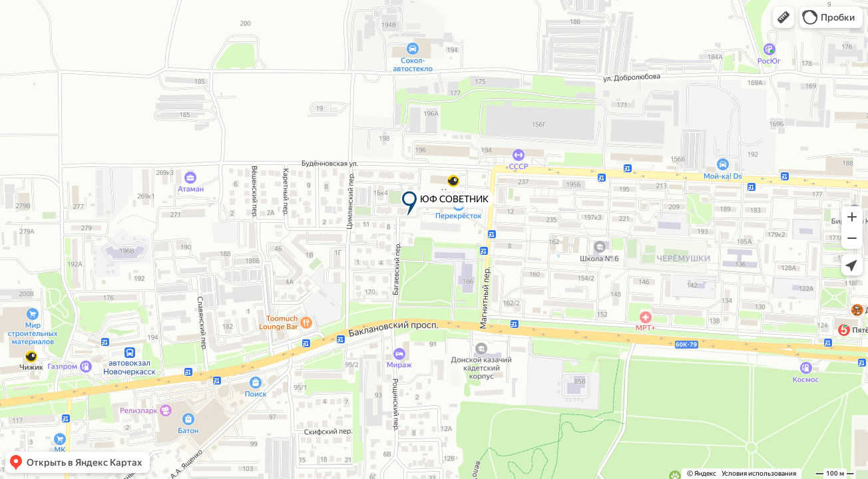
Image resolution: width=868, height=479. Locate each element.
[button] (783, 17)
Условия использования (759, 473)
